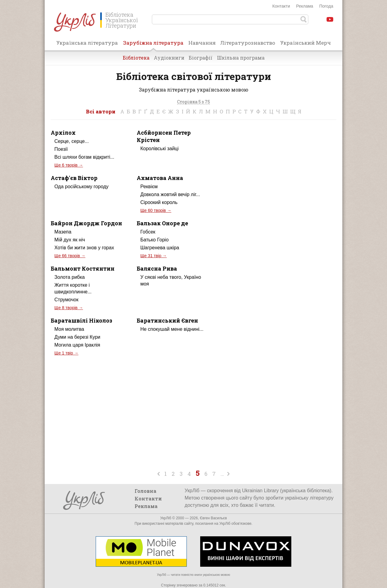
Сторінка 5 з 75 (193, 102)
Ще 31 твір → (154, 256)
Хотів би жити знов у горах (84, 248)
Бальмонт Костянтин (83, 268)
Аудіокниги (169, 58)
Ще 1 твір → (66, 353)
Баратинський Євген (167, 320)
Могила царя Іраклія (77, 345)
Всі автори (101, 111)
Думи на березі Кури (77, 337)
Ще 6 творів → (69, 165)
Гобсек (148, 232)
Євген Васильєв (213, 518)
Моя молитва (69, 329)
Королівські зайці (159, 149)
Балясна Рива (157, 268)
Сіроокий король (159, 202)
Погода (326, 6)
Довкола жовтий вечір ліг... (170, 194)
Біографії (201, 58)
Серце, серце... (72, 141)
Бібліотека (136, 58)
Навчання (202, 43)
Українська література (87, 43)
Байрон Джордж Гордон (86, 223)
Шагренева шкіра (160, 248)
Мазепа (63, 232)
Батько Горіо (154, 240)
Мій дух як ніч (70, 240)
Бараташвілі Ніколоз (81, 320)
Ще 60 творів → (156, 210)
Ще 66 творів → (70, 256)
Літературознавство (248, 43)
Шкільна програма (241, 58)
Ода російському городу (81, 187)
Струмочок (66, 300)
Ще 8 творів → (69, 308)
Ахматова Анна (160, 178)
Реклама (305, 6)
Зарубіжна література (153, 45)
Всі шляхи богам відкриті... (84, 157)
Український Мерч (305, 43)
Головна (146, 491)
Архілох (63, 133)
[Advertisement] (285, 181)
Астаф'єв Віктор (74, 178)
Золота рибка (70, 277)
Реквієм (149, 187)
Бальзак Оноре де (162, 223)
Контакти (281, 6)
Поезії (61, 149)
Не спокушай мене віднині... (172, 329)
